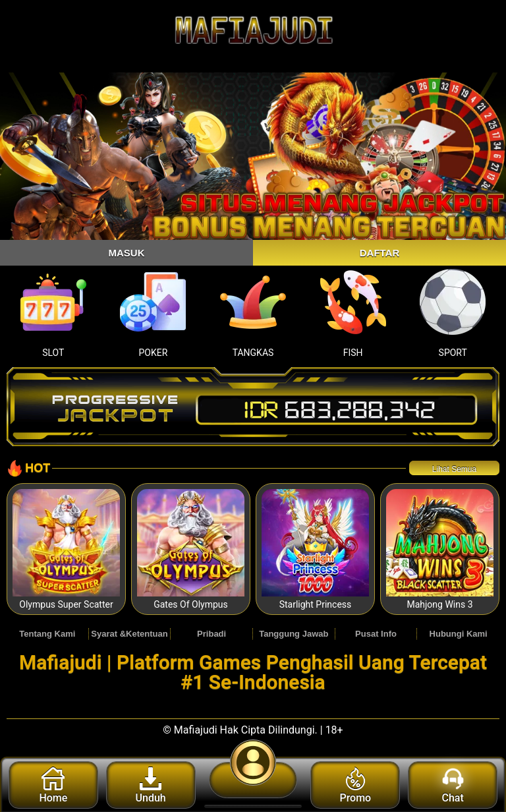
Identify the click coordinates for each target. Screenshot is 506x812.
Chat (453, 786)
